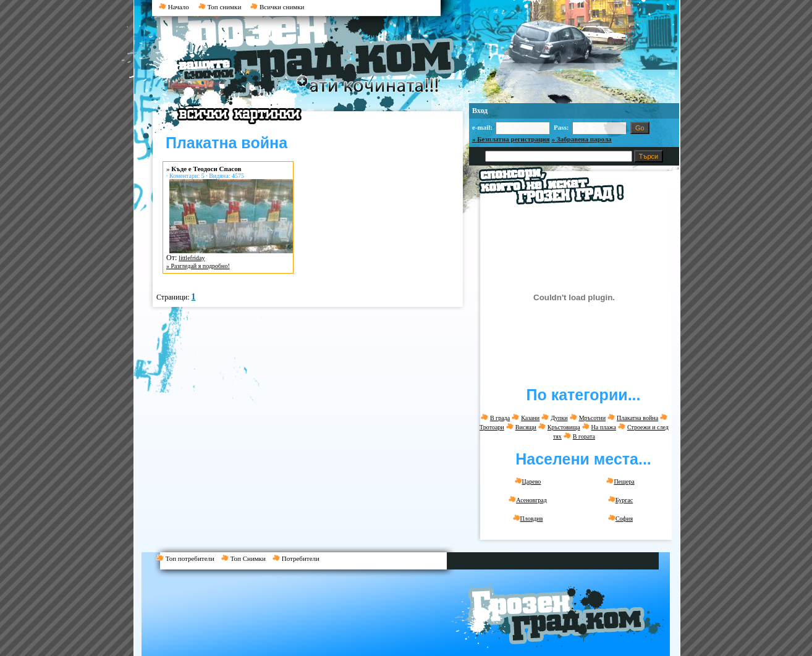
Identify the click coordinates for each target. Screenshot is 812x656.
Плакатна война (637, 418)
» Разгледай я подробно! (198, 266)
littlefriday (192, 258)
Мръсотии (592, 418)
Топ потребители (189, 558)
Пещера (620, 481)
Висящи (526, 427)
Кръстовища (564, 427)
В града (500, 418)
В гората (584, 436)
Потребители (298, 558)
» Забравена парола (582, 139)
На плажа (604, 427)
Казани (530, 418)
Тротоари (492, 427)
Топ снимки (220, 7)
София (620, 518)
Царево (528, 481)
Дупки (559, 418)
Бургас (620, 500)
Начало (174, 7)
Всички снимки (277, 7)
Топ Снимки (247, 558)
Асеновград (528, 500)
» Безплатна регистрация (511, 139)
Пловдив (528, 518)
